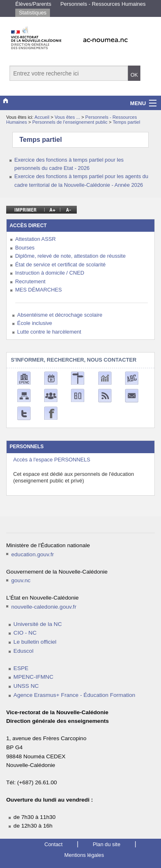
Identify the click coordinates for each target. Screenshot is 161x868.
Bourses (25, 248)
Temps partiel (127, 122)
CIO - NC (25, 633)
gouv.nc (21, 580)
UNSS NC (26, 686)
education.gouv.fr (32, 554)
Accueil (42, 117)
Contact (53, 844)
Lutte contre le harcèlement (49, 332)
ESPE (21, 668)
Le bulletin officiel (35, 642)
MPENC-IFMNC (34, 677)
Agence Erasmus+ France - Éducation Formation (75, 695)
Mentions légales (84, 855)
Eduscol (24, 651)
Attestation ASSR (36, 239)
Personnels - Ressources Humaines (103, 4)
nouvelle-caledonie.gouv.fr (44, 607)
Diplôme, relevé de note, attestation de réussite (70, 256)
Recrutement (30, 281)
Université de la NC (38, 624)
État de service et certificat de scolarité (60, 265)
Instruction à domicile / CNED (50, 273)
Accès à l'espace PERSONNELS (52, 460)
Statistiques (33, 13)
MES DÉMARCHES (39, 290)
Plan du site (107, 844)
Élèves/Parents (33, 4)
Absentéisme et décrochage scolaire (60, 315)
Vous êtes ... (68, 117)
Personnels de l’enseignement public (70, 122)
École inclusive (35, 323)
